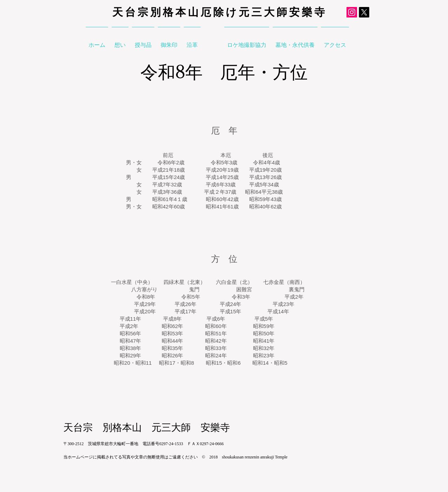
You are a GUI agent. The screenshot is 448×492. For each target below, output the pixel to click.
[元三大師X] (364, 12)
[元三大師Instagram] (352, 12)
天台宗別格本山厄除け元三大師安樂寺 (220, 12)
